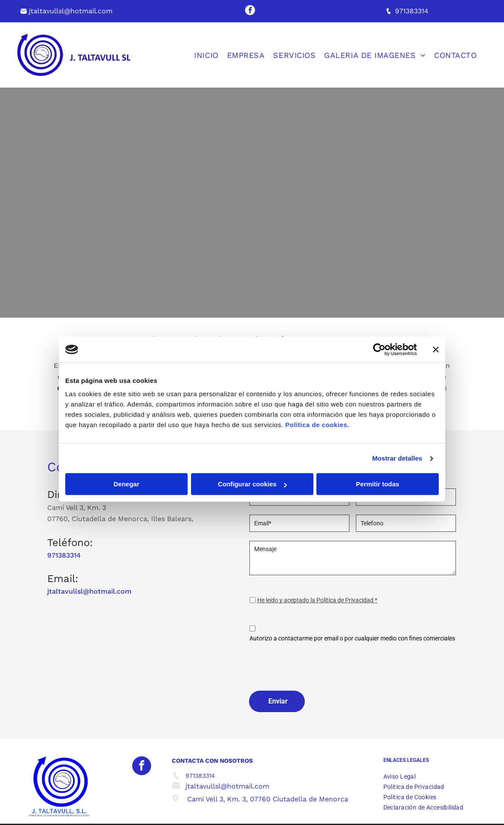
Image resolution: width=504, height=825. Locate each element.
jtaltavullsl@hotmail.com (71, 11)
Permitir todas (378, 484)
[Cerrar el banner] (436, 349)
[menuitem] (210, 55)
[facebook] (250, 11)
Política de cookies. (317, 425)
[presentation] (315, 665)
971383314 (412, 11)
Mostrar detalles (397, 458)
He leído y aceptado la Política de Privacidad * (317, 600)
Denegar (126, 484)
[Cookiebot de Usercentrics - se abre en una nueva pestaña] (379, 349)
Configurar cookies (252, 484)
